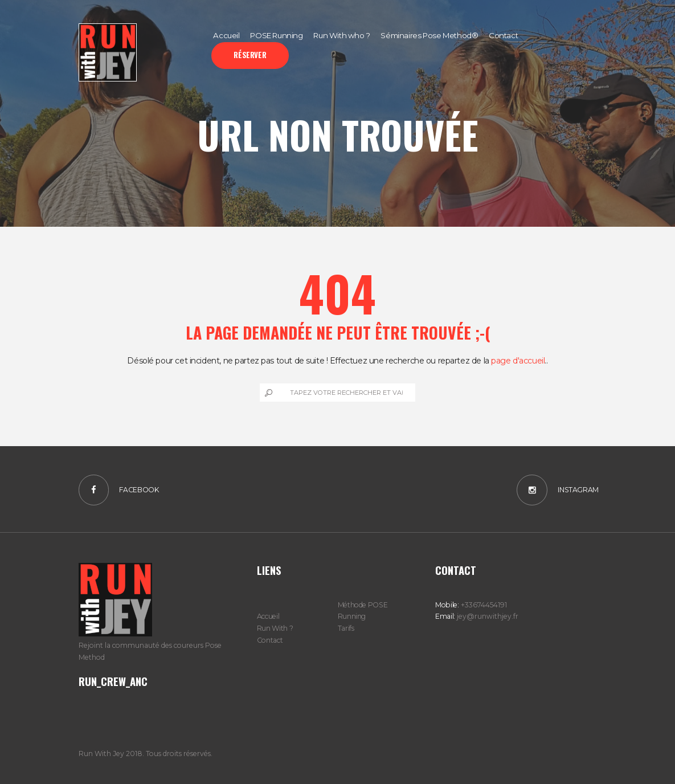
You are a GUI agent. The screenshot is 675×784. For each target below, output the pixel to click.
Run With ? (275, 628)
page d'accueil (518, 361)
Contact (270, 640)
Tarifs (346, 628)
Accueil (268, 616)
